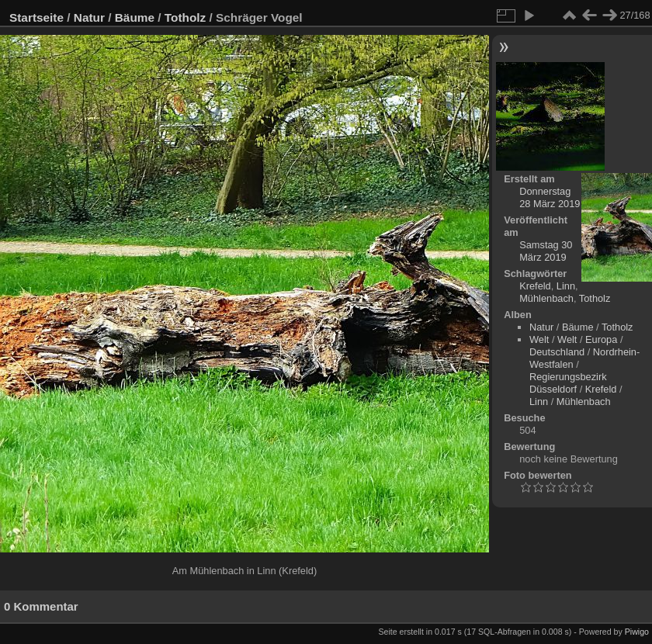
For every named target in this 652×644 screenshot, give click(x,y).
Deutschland (557, 352)
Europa (601, 339)
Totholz (185, 17)
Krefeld (535, 286)
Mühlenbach (546, 298)
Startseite (36, 17)
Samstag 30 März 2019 (546, 251)
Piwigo (637, 632)
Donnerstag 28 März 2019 (550, 197)
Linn (566, 286)
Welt (539, 339)
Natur (89, 17)
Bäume (135, 17)
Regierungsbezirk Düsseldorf (568, 383)
